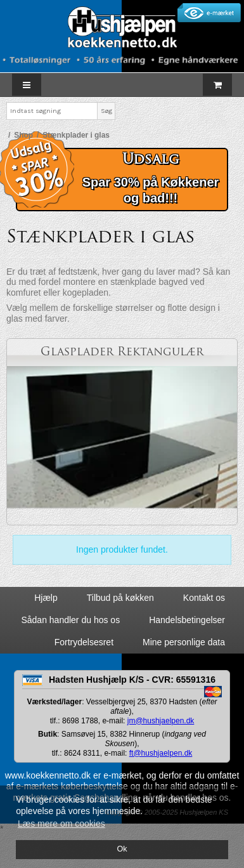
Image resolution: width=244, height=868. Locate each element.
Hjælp (46, 598)
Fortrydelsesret (84, 642)
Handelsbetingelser (187, 620)
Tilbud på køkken (120, 598)
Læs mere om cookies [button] (61, 824)
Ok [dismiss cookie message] (122, 849)
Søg (106, 111)
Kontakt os (204, 598)
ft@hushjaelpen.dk (161, 753)
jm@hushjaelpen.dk (161, 721)
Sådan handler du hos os (70, 620)
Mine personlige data (184, 642)
